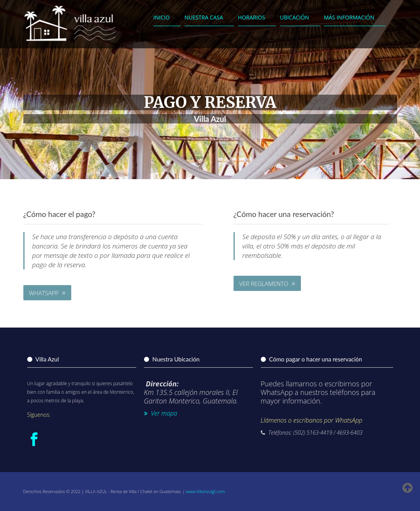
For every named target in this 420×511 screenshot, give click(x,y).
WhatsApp (47, 292)
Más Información (349, 17)
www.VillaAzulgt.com (206, 491)
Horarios (251, 17)
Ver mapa (161, 413)
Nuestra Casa (204, 17)
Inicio (162, 17)
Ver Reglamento (267, 283)
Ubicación (294, 17)
